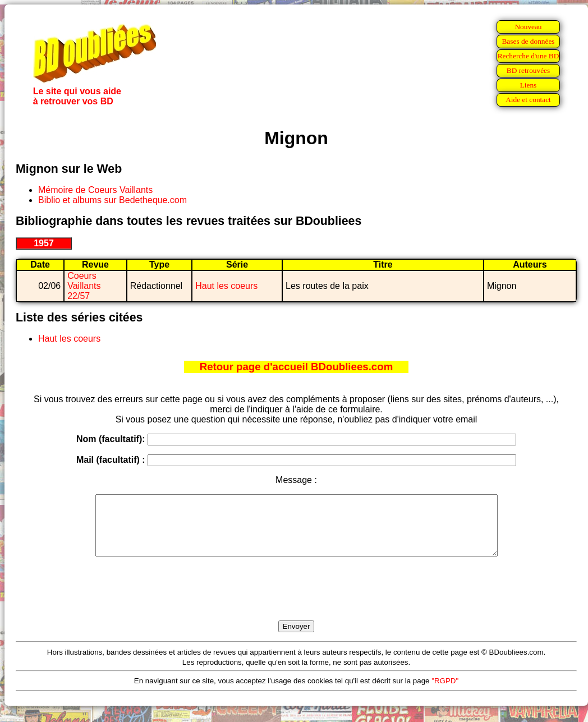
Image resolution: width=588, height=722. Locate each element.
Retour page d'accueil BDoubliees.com (296, 367)
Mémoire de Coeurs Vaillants (95, 190)
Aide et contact (528, 100)
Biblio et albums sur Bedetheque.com (112, 200)
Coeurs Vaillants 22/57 (84, 286)
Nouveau (528, 27)
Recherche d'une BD (529, 56)
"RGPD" (445, 693)
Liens (529, 85)
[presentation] (296, 601)
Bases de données (528, 41)
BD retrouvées (528, 70)
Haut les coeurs (226, 286)
